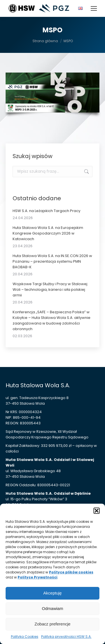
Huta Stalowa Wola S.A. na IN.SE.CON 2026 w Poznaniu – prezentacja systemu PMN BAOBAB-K (52, 261)
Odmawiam (53, 608)
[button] (97, 511)
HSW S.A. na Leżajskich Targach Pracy (46, 211)
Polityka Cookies (25, 637)
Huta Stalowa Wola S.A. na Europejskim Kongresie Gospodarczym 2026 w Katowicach (48, 233)
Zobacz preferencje (52, 624)
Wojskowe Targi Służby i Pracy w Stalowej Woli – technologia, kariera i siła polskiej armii (50, 290)
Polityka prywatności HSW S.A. (66, 637)
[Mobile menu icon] (94, 8)
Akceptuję (53, 593)
